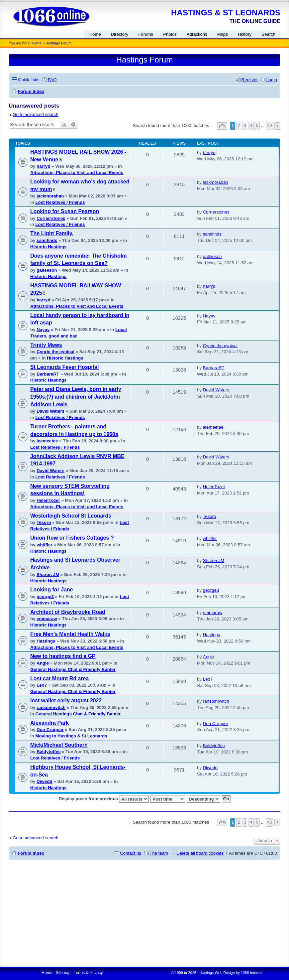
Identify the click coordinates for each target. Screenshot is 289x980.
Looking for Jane (52, 590)
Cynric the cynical (55, 352)
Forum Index (31, 853)
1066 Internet (252, 973)
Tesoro (44, 522)
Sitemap (63, 973)
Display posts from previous (104, 799)
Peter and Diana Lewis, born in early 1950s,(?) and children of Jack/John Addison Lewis (76, 397)
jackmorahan (50, 196)
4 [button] (251, 126)
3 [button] (245, 126)
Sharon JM (48, 575)
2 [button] (239, 126)
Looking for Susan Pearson (65, 211)
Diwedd (44, 781)
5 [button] (257, 126)
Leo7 (42, 685)
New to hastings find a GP (63, 656)
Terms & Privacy (88, 973)
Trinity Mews (46, 345)
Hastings (46, 641)
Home (37, 43)
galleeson (47, 270)
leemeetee (47, 441)
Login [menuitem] (272, 80)
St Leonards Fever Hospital (64, 367)
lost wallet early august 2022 (66, 701)
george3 (45, 597)
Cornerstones (51, 218)
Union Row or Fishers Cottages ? (72, 538)
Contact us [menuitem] (131, 853)
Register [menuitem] (250, 80)
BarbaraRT (48, 374)
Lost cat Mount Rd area (59, 678)
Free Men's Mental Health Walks (70, 634)
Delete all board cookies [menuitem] (200, 853)
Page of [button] (222, 126)
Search (64, 125)
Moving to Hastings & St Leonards (71, 736)
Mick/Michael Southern (59, 745)
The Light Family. (52, 233)
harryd (43, 166)
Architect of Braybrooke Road (68, 612)
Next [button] (277, 126)
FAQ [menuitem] (52, 80)
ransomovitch (51, 708)
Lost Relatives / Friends (60, 202)
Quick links (29, 80)
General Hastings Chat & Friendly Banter (73, 669)
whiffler (44, 545)
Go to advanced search (35, 114)
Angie (43, 663)
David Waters (50, 411)
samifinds (47, 240)
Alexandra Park (49, 723)
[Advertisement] (144, 913)
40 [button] (269, 126)
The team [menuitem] (159, 853)
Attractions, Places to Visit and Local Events (77, 173)
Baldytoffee (49, 752)
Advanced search (73, 125)
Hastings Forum (59, 43)
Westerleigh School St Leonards (71, 516)
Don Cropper (50, 730)
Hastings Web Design (217, 973)
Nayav (43, 330)
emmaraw (47, 619)
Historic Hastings (48, 247)
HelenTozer (48, 500)
